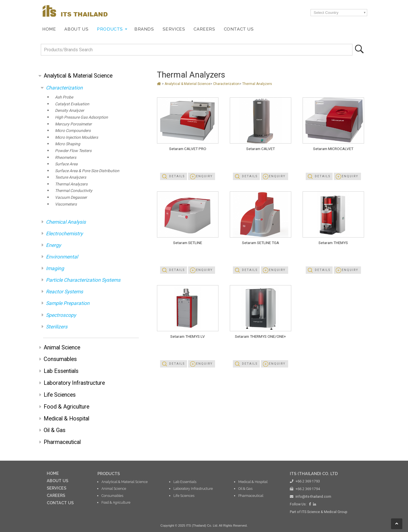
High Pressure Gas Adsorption (81, 117)
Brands (144, 29)
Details (177, 176)
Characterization (64, 88)
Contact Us (239, 29)
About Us (76, 29)
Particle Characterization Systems (83, 280)
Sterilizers (57, 327)
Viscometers (66, 204)
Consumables (60, 359)
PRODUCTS (109, 474)
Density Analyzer (70, 110)
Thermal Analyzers (71, 184)
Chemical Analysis (66, 222)
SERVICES (57, 488)
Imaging (55, 268)
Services (174, 29)
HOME (53, 473)
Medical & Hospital (66, 419)
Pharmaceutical (62, 442)
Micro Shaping (68, 144)
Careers (204, 29)
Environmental (62, 257)
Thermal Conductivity (74, 191)
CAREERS (56, 495)
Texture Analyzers (71, 177)
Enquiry (204, 176)
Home (49, 29)
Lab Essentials (61, 371)
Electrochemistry (64, 234)
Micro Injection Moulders (76, 137)
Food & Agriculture (66, 407)
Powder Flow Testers (73, 151)
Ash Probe (64, 97)
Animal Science (62, 348)
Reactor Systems (64, 292)
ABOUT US (58, 481)
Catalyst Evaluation (72, 104)
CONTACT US (60, 503)
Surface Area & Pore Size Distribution (87, 171)
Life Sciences (60, 395)
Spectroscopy (61, 315)
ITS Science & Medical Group (324, 512)
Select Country (326, 13)
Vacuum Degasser (71, 197)
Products (110, 29)
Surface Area (66, 164)
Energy (53, 245)
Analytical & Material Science (78, 76)
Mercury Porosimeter (73, 124)
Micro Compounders (73, 131)
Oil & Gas (55, 430)
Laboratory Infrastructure (74, 383)
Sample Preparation (68, 303)
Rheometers (66, 157)
